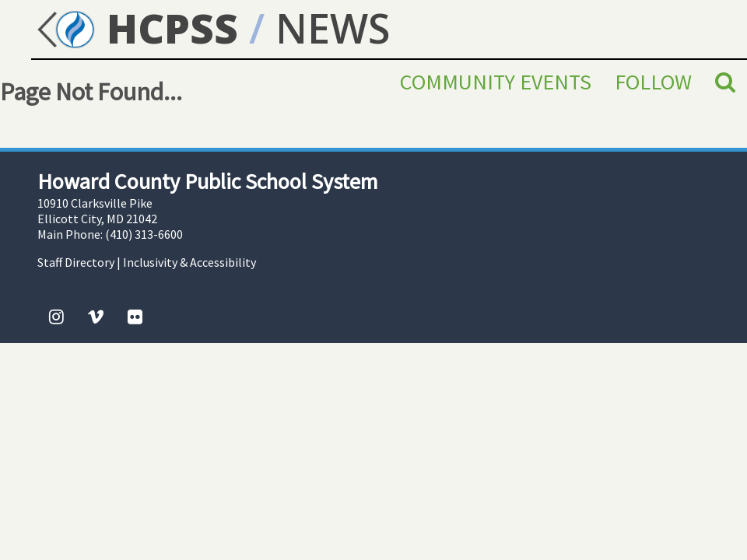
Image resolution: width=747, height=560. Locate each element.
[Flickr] (135, 317)
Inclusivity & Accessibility (189, 262)
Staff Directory (76, 262)
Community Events (496, 82)
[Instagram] (56, 317)
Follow (653, 82)
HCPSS (135, 28)
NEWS (333, 28)
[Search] (725, 82)
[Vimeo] (96, 317)
